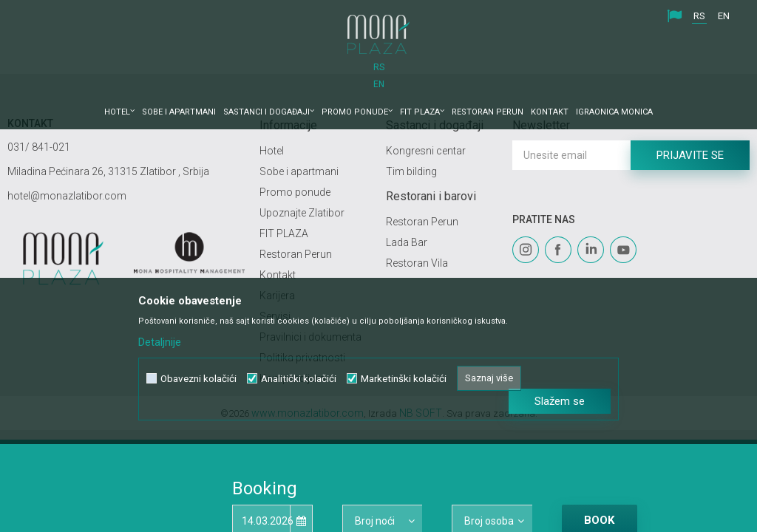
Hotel (272, 151)
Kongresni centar (426, 151)
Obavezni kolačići (198, 371)
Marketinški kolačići (404, 371)
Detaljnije (160, 334)
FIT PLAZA (284, 233)
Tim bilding (411, 171)
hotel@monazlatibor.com (67, 196)
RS (699, 16)
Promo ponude (295, 192)
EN (724, 16)
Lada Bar (407, 242)
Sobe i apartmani (299, 171)
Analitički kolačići (299, 371)
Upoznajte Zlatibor (302, 213)
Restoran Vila (417, 263)
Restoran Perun (296, 254)
